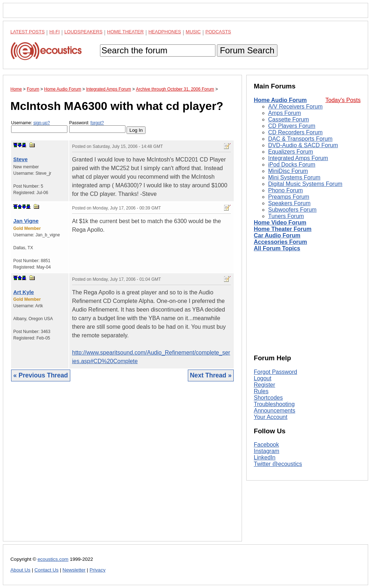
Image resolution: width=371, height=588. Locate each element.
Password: (97, 127)
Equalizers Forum (291, 152)
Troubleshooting (274, 404)
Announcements (275, 411)
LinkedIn (265, 457)
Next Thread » (211, 375)
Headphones (165, 32)
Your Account (271, 417)
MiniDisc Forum (288, 171)
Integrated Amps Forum (298, 158)
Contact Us (46, 570)
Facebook (266, 445)
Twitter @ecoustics (278, 464)
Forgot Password (275, 372)
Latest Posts (28, 32)
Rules (261, 391)
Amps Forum (285, 113)
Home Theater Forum (283, 229)
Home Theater (125, 32)
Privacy (98, 570)
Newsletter (74, 570)
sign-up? (42, 123)
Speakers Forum (289, 203)
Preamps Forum (289, 197)
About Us (20, 570)
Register (265, 385)
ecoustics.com (53, 559)
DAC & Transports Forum (300, 139)
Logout (263, 378)
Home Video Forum (280, 223)
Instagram (267, 451)
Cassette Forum (289, 119)
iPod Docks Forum (292, 165)
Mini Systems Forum (294, 177)
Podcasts (218, 32)
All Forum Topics (277, 248)
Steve (20, 159)
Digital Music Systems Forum (305, 184)
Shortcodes (268, 398)
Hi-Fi (55, 32)
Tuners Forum (286, 216)
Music (193, 32)
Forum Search (247, 50)
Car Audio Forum (277, 235)
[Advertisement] (122, 467)
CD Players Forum (292, 126)
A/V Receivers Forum (295, 107)
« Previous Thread (41, 375)
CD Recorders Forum (295, 132)
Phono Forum (286, 190)
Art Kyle (24, 292)
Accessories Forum (280, 242)
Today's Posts (343, 100)
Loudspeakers (84, 32)
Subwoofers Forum (292, 210)
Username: (39, 127)
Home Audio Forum (280, 100)
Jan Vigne (26, 221)
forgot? (97, 123)
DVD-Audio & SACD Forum (303, 145)
